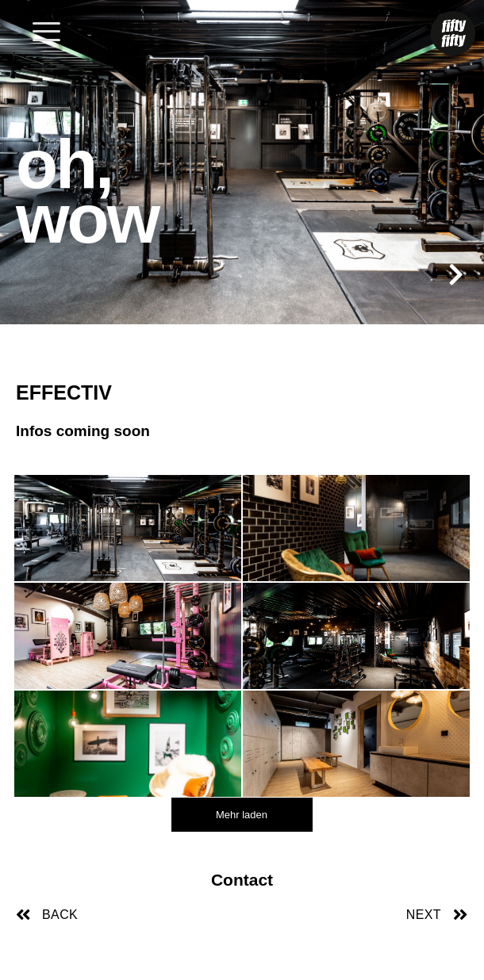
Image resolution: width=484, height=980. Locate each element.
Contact (242, 880)
